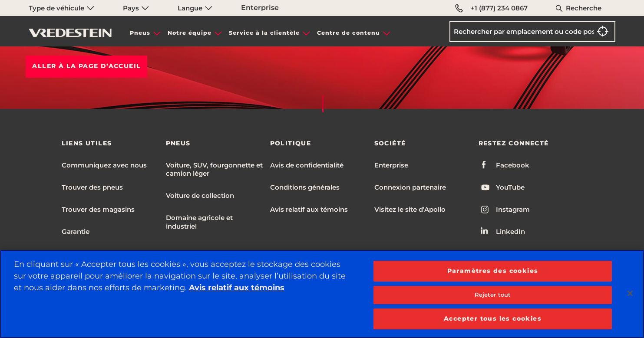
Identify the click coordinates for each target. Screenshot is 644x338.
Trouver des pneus (92, 187)
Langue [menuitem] (195, 8)
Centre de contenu (348, 33)
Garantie (76, 231)
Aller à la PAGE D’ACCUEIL (86, 66)
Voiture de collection (200, 195)
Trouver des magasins (98, 209)
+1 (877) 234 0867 (491, 8)
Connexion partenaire (410, 187)
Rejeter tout (493, 295)
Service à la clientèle (264, 33)
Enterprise (260, 8)
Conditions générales (305, 187)
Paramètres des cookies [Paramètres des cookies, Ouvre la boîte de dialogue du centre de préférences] (493, 271)
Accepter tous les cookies (493, 318)
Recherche (584, 8)
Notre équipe (190, 33)
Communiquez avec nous (104, 165)
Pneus (140, 33)
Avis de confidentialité (307, 165)
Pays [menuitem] (136, 8)
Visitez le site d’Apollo (410, 209)
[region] (322, 294)
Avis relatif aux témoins (309, 209)
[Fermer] (630, 293)
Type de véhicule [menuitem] (61, 8)
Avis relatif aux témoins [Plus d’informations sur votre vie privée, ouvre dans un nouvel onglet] (237, 288)
